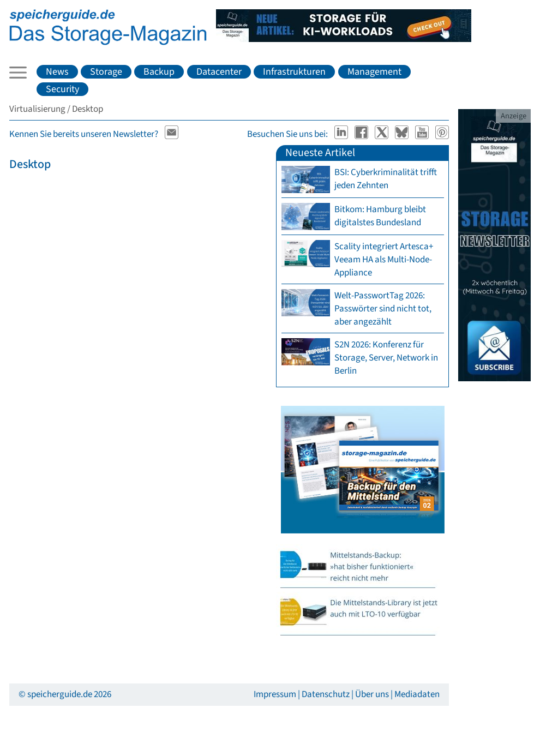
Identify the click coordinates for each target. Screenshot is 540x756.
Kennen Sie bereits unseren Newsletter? (84, 134)
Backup (159, 72)
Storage (106, 72)
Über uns (372, 694)
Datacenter (219, 72)
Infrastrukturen (294, 72)
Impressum (275, 694)
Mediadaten (417, 694)
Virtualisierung (37, 109)
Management (374, 72)
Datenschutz (326, 694)
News (57, 72)
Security (62, 89)
